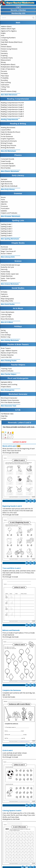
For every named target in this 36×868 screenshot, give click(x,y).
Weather (4, 281)
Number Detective (7, 355)
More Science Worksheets (10, 284)
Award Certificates (7, 371)
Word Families (6, 168)
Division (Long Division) (9, 49)
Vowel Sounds (6, 161)
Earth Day (4, 332)
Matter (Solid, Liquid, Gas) (10, 274)
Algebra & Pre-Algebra (9, 31)
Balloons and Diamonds (11, 630)
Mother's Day (6, 337)
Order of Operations (8, 69)
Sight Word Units (7, 184)
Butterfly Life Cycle (7, 267)
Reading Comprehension (10, 119)
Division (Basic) (6, 47)
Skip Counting (6, 82)
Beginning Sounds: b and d (12, 506)
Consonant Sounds (8, 159)
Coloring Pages (6, 314)
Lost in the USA (6, 357)
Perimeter (4, 73)
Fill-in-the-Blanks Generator (11, 402)
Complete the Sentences (12, 690)
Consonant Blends (7, 163)
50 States (4, 292)
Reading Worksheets (8, 128)
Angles (3, 33)
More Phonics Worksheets (10, 171)
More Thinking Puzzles (9, 361)
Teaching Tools (6, 369)
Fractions (4, 51)
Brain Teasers (6, 348)
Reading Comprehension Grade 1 (12, 105)
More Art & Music (7, 322)
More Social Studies (8, 304)
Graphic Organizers (8, 139)
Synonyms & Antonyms (9, 141)
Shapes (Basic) (6, 387)
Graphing (4, 56)
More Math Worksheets (9, 95)
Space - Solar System (8, 278)
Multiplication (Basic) (8, 64)
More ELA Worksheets (8, 151)
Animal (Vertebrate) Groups (10, 265)
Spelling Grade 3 (7, 229)
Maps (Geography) (7, 299)
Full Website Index (7, 414)
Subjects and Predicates (9, 213)
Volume (4, 89)
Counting (4, 40)
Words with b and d (10, 446)
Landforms (5, 296)
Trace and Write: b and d (11, 568)
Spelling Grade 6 (7, 236)
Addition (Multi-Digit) (8, 29)
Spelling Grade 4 (7, 231)
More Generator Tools (9, 406)
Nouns (3, 197)
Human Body (5, 272)
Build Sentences (6, 182)
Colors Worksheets (8, 312)
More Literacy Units (8, 257)
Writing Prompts (7, 143)
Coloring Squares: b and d (12, 811)
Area (3, 35)
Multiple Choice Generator (10, 400)
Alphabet (4, 179)
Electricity (4, 269)
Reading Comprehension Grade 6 (12, 116)
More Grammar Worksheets (11, 216)
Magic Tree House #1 (8, 251)
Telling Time (5, 87)
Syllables (4, 211)
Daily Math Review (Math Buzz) (12, 42)
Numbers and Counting (9, 384)
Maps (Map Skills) (7, 301)
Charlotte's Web (6, 249)
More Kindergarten (8, 390)
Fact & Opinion (6, 134)
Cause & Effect (6, 130)
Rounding (4, 80)
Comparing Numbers (8, 38)
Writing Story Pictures (9, 145)
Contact (4, 418)
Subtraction (5, 85)
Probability (5, 78)
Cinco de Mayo (6, 335)
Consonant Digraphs (8, 166)
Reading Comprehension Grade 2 (12, 107)
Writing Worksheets (8, 148)
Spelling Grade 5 (7, 233)
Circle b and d (7, 750)
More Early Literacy (8, 189)
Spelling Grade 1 (7, 224)
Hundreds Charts (7, 58)
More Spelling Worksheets (10, 239)
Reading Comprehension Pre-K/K (12, 103)
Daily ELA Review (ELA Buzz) (10, 132)
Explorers (4, 294)
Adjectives (4, 202)
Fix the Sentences (7, 136)
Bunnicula (4, 247)
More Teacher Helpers (9, 374)
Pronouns (4, 206)
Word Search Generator (9, 398)
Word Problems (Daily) (9, 91)
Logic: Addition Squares (9, 351)
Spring (3, 330)
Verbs (3, 200)
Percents (4, 71)
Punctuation (5, 208)
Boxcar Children (6, 254)
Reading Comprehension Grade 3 (12, 109)
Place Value (5, 76)
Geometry (4, 53)
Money (3, 62)
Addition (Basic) (6, 26)
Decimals (4, 44)
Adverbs (4, 204)
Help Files (4, 416)
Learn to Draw (6, 317)
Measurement (6, 60)
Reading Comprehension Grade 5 (12, 114)
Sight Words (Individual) (9, 186)
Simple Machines (7, 276)
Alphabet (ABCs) (6, 382)
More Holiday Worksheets (10, 340)
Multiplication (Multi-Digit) (10, 67)
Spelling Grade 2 (7, 227)
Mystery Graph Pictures (9, 353)
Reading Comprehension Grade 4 (12, 112)
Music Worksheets (7, 319)
